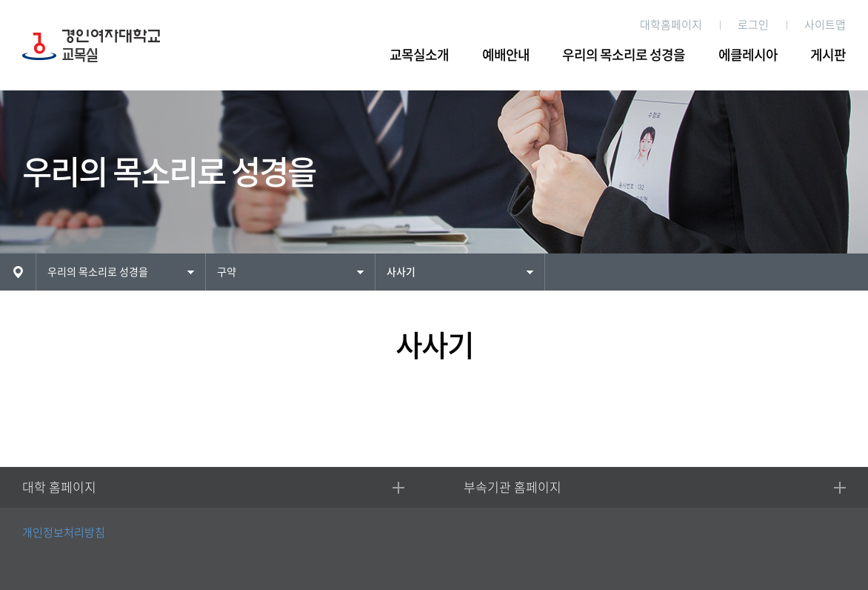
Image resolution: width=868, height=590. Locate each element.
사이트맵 (825, 25)
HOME (18, 272)
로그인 (753, 25)
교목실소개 (419, 55)
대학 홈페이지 (59, 487)
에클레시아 (748, 55)
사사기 (401, 272)
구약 (227, 272)
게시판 (828, 55)
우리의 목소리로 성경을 (624, 55)
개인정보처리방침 (64, 533)
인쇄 (849, 271)
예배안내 (506, 55)
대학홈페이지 (671, 25)
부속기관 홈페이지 (513, 487)
